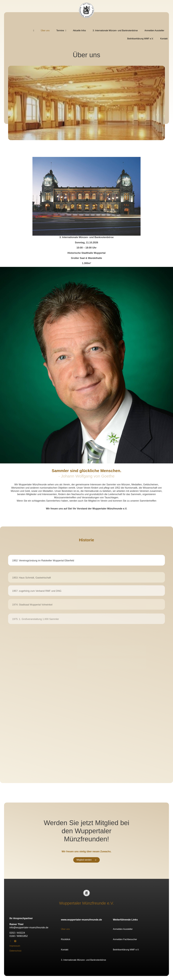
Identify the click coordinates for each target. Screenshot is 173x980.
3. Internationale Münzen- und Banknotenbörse (115, 31)
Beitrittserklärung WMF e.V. (140, 39)
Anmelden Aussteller (154, 31)
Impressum (15, 946)
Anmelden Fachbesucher (125, 939)
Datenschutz (15, 951)
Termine (61, 31)
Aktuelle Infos (79, 31)
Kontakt (164, 39)
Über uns (45, 31)
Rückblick (66, 939)
